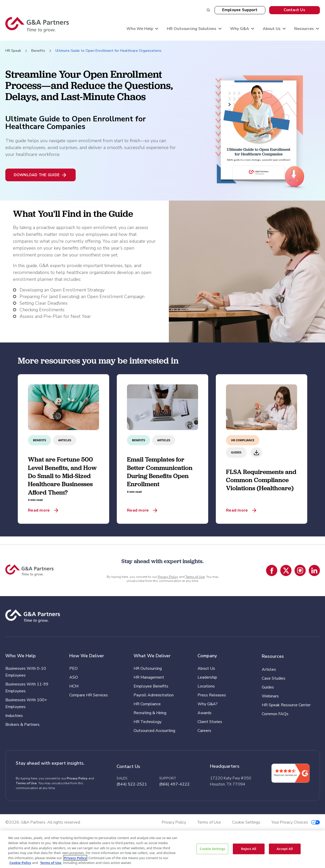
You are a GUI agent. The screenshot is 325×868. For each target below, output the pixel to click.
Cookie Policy (20, 863)
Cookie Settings (213, 849)
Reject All (249, 849)
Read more (39, 510)
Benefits (38, 51)
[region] (162, 849)
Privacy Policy (168, 577)
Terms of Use (195, 577)
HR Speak (13, 51)
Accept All (285, 849)
